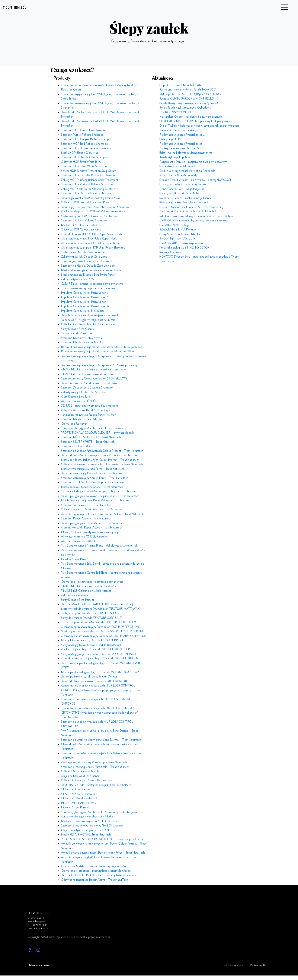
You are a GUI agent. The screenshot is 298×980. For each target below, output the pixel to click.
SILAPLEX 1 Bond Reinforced (79, 798)
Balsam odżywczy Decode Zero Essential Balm (89, 383)
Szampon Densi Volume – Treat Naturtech (87, 505)
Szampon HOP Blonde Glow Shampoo (85, 157)
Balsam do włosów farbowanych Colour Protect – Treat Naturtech (101, 455)
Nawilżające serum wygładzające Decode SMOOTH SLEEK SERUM (102, 631)
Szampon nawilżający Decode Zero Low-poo (88, 266)
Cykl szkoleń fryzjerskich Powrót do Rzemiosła (187, 171)
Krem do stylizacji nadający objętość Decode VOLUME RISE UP (100, 658)
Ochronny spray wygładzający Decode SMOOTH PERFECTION (100, 627)
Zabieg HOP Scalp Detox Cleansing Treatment (89, 189)
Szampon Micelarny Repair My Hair (82, 342)
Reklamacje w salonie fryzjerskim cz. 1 (182, 144)
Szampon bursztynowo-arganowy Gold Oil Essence (92, 826)
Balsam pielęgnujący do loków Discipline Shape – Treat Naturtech (100, 496)
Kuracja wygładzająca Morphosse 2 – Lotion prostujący (94, 428)
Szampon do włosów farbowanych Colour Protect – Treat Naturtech (102, 451)
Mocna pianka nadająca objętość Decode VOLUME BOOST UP (100, 672)
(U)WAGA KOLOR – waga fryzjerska (182, 189)
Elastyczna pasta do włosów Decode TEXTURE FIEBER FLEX (99, 622)
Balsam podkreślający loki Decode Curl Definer (89, 677)
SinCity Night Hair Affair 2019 (177, 239)
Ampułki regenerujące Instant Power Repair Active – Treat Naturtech (102, 514)
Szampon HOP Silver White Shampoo (84, 166)
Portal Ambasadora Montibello (178, 166)
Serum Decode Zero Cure (77, 333)
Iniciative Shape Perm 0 (75, 807)
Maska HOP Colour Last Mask (79, 225)
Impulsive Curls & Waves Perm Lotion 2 (85, 297)
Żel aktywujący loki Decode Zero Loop (84, 257)
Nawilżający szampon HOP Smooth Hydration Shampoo (95, 207)
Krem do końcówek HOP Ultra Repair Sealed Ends (91, 234)
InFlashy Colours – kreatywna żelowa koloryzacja (90, 532)
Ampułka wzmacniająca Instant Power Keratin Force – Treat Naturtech (103, 853)
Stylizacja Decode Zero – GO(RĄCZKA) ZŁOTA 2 (190, 94)
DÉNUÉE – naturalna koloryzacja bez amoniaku (89, 406)
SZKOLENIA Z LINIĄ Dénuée (178, 230)
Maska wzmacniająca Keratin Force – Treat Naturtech (93, 469)
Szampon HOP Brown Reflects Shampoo (86, 148)
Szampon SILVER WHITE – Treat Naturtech (88, 442)
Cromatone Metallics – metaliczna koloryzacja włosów (93, 866)
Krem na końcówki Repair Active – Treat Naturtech (92, 528)
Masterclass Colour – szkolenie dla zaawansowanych (191, 117)
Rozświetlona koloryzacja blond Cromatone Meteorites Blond (98, 351)
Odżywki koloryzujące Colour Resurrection (87, 780)
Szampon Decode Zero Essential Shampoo (87, 388)
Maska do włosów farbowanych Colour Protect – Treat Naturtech (100, 460)
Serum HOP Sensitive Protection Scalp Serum (89, 171)
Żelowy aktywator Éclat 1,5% (78, 279)
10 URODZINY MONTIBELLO (178, 112)
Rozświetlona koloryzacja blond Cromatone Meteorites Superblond (102, 347)
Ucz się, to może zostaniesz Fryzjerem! (183, 184)
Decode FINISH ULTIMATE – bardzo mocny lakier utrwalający (99, 875)
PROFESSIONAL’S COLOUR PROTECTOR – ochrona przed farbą (102, 839)
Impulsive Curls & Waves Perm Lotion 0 (85, 306)
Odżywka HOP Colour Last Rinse (81, 230)
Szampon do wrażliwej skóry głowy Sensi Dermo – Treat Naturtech (101, 740)
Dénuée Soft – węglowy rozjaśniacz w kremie (88, 320)
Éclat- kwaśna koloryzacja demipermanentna (186, 153)
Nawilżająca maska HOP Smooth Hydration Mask (91, 198)
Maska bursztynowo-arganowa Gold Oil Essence (90, 821)
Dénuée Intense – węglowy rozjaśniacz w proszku (91, 315)
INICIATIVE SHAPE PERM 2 (79, 803)
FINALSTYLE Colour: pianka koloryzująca (86, 591)
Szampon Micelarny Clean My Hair (82, 419)
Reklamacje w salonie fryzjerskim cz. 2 (182, 135)
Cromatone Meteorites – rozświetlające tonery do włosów (96, 871)
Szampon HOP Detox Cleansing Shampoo (87, 193)
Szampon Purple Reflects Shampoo (82, 135)
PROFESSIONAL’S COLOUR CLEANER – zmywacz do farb (97, 433)
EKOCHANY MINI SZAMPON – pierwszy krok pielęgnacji (195, 121)
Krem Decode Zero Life (75, 397)
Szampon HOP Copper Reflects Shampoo (87, 139)
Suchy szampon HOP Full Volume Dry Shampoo (90, 216)
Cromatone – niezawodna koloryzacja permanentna (92, 582)
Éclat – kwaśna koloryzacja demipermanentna (88, 288)
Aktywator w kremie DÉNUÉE (79, 401)
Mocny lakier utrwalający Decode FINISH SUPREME (92, 640)
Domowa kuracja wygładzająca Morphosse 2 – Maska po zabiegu (100, 365)
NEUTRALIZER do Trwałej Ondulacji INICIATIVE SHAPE (96, 785)
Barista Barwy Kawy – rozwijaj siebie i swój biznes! (189, 103)
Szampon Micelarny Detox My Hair (82, 338)
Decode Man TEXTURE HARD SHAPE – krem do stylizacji (97, 604)
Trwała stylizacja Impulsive (175, 157)
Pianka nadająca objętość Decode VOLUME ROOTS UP (95, 649)
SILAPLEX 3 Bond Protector (78, 789)
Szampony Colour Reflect (77, 446)
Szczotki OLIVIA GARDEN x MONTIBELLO (187, 99)
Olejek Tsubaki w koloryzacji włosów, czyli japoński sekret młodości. (199, 126)
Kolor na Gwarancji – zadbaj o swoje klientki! (186, 198)
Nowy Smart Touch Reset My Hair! (180, 234)
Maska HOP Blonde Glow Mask (80, 153)
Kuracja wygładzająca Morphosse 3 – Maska (87, 817)
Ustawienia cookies (39, 965)
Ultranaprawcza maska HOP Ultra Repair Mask (89, 239)
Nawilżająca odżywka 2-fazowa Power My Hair (88, 415)
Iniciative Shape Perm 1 (75, 559)
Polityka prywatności (234, 965)
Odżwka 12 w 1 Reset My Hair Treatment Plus (88, 324)
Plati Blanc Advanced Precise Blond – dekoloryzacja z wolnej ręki (100, 546)
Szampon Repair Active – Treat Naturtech (86, 519)
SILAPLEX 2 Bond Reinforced (79, 794)
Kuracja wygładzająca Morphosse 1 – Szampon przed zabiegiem (99, 812)
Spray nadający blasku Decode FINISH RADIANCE (91, 645)
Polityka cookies (259, 965)
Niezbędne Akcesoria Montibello (179, 193)
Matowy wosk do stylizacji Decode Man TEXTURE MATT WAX (100, 609)
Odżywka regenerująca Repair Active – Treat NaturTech (95, 880)
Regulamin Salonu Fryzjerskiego (179, 130)
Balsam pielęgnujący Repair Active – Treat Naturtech (93, 523)
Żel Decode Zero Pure (75, 595)
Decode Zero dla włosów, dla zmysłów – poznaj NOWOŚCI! (195, 180)
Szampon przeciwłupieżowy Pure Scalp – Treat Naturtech (95, 767)
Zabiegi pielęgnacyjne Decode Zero (181, 148)
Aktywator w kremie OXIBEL (78, 541)
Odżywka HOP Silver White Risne (81, 162)
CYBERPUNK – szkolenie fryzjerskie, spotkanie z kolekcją (194, 220)
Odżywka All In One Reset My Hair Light (86, 410)
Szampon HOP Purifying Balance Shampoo (87, 184)
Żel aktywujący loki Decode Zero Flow (84, 392)
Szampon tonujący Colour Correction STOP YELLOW (94, 379)
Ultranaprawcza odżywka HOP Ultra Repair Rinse (90, 243)
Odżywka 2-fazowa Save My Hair (81, 771)
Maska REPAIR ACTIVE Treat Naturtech (86, 835)
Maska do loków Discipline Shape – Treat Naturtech (92, 487)
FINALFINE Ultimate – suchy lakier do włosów (89, 586)
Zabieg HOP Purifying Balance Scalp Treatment (90, 180)
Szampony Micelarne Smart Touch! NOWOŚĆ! (188, 90)
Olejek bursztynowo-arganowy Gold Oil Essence (90, 830)
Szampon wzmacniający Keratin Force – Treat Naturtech (95, 478)
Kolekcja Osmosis (170, 252)
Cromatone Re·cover (74, 424)
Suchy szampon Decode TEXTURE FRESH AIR (90, 613)
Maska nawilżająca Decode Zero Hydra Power (88, 275)
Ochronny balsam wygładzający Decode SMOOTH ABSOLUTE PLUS (103, 636)
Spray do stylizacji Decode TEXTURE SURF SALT (91, 618)
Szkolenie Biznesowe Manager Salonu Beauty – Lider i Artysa (196, 216)
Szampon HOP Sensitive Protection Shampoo (89, 175)
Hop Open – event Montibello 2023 (181, 85)
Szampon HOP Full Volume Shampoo (84, 220)
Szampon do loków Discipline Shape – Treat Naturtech (94, 482)
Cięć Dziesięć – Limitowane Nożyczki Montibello (189, 211)
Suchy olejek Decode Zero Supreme (83, 252)
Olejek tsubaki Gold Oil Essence (80, 776)
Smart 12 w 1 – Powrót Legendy (178, 175)
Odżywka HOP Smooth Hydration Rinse (85, 202)
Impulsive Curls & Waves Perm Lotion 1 (85, 302)
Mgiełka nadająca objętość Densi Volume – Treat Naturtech (97, 500)
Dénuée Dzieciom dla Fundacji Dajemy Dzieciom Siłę (191, 207)
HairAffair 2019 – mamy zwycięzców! (181, 243)
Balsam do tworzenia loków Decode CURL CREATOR (94, 681)
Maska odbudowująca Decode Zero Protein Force (91, 270)
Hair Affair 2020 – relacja (174, 225)
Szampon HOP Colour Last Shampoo (84, 130)
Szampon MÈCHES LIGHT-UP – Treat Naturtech (91, 437)
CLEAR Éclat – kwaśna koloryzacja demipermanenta (92, 284)
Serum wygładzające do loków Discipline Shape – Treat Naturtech (100, 491)
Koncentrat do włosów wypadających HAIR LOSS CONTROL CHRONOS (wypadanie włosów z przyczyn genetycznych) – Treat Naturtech (101, 690)
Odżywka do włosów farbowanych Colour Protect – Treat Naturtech (102, 464)
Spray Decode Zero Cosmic (78, 329)
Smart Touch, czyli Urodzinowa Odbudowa (185, 108)
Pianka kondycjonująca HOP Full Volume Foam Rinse (93, 211)
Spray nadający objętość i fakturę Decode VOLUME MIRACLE (99, 654)
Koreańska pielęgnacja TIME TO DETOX (184, 248)
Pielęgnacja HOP (170, 139)
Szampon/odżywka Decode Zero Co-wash (87, 261)
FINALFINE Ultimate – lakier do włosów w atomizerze (93, 369)
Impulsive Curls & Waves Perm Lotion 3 (85, 293)
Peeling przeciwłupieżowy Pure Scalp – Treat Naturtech (94, 762)
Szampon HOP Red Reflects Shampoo (84, 144)
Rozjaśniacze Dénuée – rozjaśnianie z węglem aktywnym (193, 162)
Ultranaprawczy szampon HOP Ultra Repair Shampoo (93, 248)
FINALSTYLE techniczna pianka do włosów (87, 374)
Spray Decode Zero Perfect (77, 600)
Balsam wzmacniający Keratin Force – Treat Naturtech (93, 473)
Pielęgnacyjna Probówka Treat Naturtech (184, 202)
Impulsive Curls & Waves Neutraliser (83, 311)
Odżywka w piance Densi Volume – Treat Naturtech (92, 509)
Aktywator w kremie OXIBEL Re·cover (84, 537)
